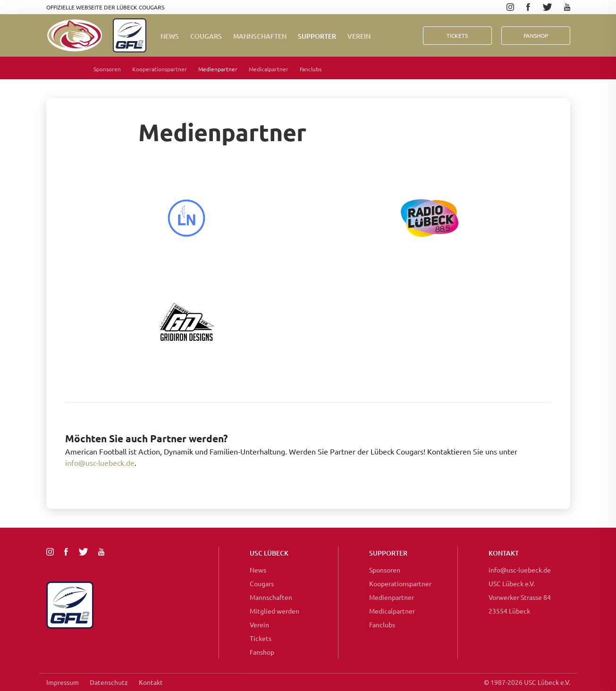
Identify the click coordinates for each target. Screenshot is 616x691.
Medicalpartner (269, 69)
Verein (359, 36)
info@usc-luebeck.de (100, 463)
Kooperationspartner (160, 69)
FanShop (536, 35)
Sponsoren (107, 69)
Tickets (457, 35)
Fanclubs (311, 69)
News (170, 36)
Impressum (63, 682)
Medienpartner (218, 69)
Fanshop (262, 652)
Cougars (206, 36)
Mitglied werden (274, 611)
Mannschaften (260, 36)
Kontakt (151, 682)
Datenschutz (109, 682)
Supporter (317, 36)
